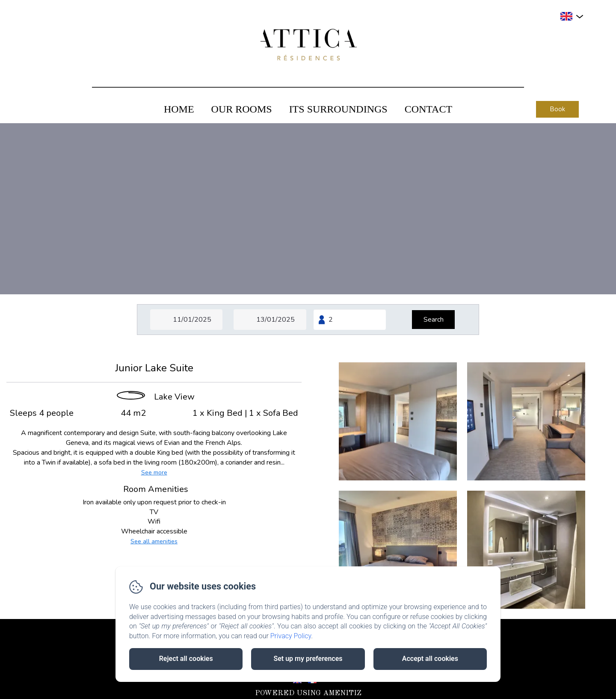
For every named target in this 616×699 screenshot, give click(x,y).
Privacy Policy (291, 636)
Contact (428, 109)
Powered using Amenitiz (308, 693)
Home (179, 109)
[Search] (433, 320)
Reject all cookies (186, 659)
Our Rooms (242, 109)
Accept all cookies (430, 659)
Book (557, 109)
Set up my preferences (308, 659)
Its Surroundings (338, 109)
